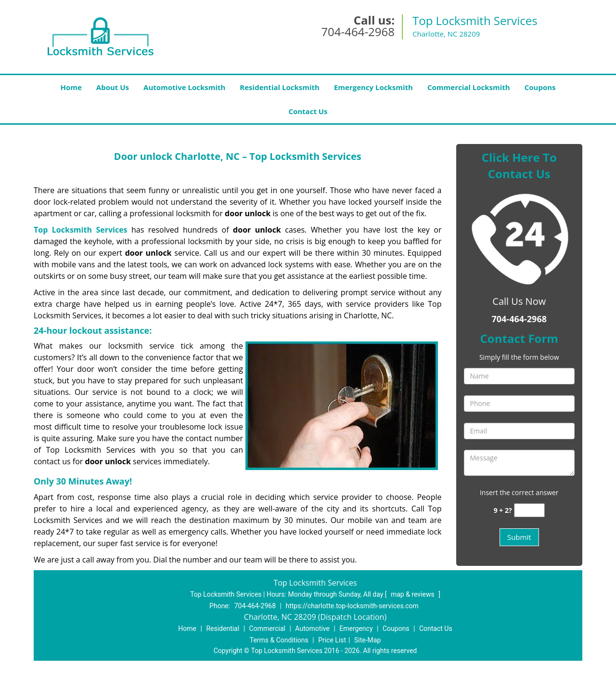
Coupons (540, 87)
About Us (113, 87)
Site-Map (367, 640)
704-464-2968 (358, 32)
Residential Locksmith (280, 87)
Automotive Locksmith (184, 87)
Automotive (312, 628)
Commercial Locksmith (469, 87)
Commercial (267, 628)
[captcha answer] (529, 510)
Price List (332, 640)
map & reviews (413, 594)
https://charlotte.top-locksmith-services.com (352, 606)
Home (71, 87)
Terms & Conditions (279, 640)
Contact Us (308, 111)
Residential (223, 628)
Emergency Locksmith (373, 87)
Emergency (356, 628)
